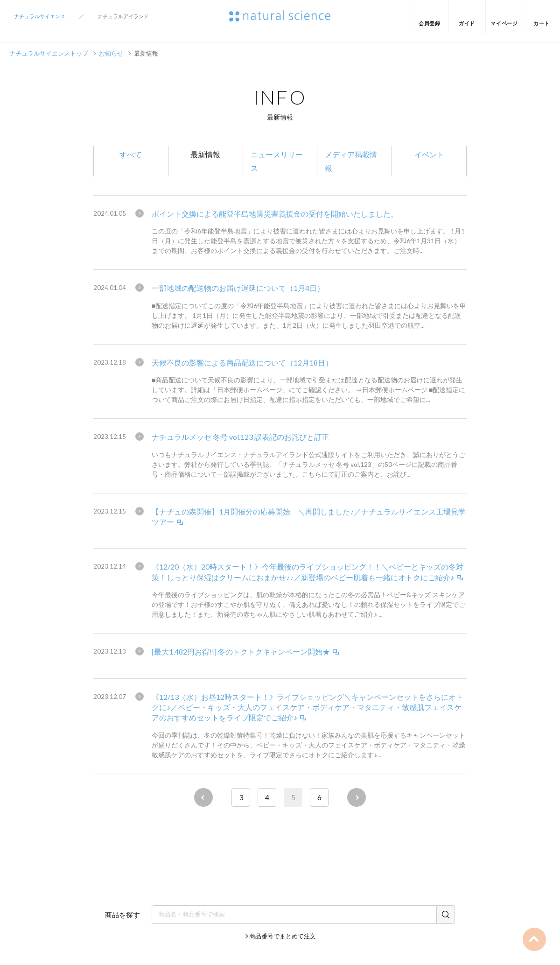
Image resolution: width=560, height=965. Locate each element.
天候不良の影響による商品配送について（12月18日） (242, 363)
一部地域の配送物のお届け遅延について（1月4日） (238, 288)
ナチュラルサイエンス (40, 16)
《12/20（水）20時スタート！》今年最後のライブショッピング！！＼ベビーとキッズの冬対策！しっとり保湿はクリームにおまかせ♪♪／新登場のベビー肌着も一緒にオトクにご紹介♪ (308, 572)
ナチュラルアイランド (123, 16)
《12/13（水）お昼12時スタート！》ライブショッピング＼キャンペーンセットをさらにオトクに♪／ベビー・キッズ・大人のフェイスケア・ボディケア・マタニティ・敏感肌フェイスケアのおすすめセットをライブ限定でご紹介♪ (308, 707)
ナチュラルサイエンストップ (49, 53)
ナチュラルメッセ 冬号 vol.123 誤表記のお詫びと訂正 (240, 437)
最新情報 (205, 154)
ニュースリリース (277, 161)
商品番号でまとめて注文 (283, 936)
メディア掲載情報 (351, 161)
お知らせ (111, 53)
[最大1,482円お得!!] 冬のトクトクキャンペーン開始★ (241, 652)
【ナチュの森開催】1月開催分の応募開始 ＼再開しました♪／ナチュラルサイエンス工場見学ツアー (309, 517)
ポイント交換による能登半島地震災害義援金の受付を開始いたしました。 (275, 214)
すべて (131, 154)
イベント (429, 154)
